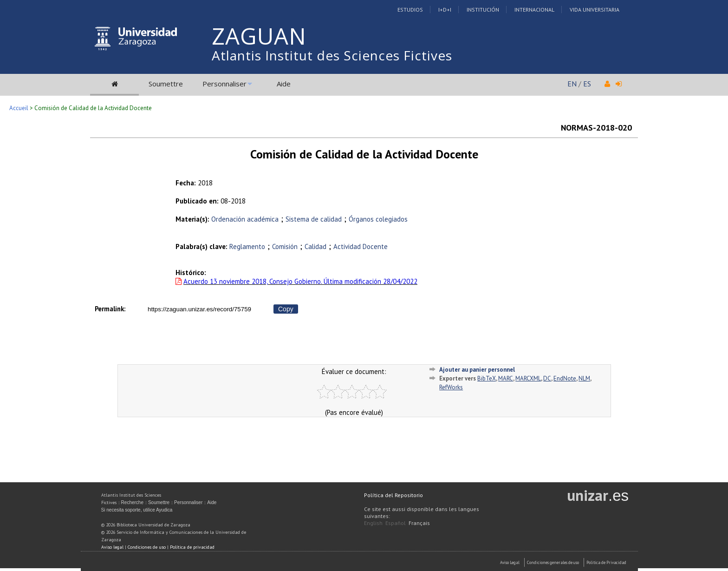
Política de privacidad (192, 547)
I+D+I (445, 10)
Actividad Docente (361, 246)
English (373, 523)
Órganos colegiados (378, 219)
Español (396, 523)
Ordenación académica (245, 219)
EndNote (565, 378)
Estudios (410, 10)
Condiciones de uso (147, 547)
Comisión (285, 246)
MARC (506, 378)
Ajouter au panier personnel (477, 370)
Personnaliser (224, 84)
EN (572, 84)
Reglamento (247, 246)
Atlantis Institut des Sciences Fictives (332, 55)
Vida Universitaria (595, 10)
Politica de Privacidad (606, 562)
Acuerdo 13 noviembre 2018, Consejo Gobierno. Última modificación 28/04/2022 (300, 281)
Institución (483, 10)
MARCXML (528, 378)
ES (587, 84)
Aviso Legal (510, 562)
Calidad (315, 246)
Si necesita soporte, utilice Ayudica (137, 510)
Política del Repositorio (393, 495)
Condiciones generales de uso (553, 562)
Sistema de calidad (314, 219)
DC (547, 378)
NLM (584, 378)
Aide (284, 84)
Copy (286, 309)
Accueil (19, 108)
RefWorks (451, 387)
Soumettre (166, 84)
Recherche (132, 502)
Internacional (534, 10)
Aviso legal (112, 547)
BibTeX (487, 378)
